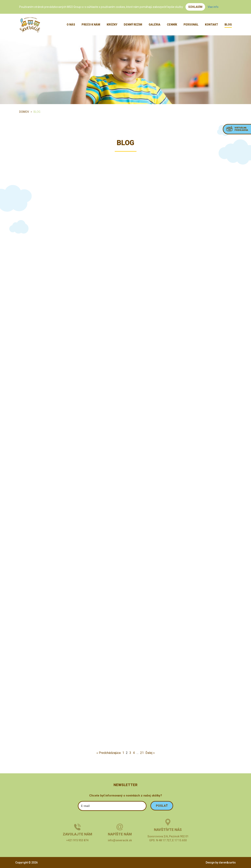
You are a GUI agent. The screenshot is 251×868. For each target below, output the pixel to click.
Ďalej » (150, 753)
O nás (71, 25)
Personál (191, 25)
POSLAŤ (162, 806)
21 (142, 753)
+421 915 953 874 (77, 840)
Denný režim (133, 25)
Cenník (172, 25)
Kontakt (211, 25)
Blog (228, 25)
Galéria (155, 25)
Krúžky (112, 25)
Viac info (213, 7)
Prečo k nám (91, 25)
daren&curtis (227, 863)
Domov (24, 112)
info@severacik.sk (120, 840)
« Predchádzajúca (109, 753)
